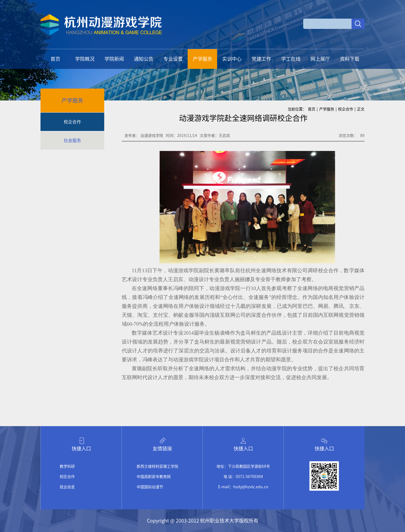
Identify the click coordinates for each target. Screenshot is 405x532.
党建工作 (261, 59)
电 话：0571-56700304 (243, 477)
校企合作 (72, 122)
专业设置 (173, 59)
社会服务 (72, 140)
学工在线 (291, 59)
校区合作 (67, 477)
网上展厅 (320, 59)
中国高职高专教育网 (154, 477)
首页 (55, 59)
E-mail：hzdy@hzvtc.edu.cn (243, 487)
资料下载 (350, 59)
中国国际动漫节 (150, 487)
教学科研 (67, 466)
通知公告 (144, 59)
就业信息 (67, 487)
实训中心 (232, 59)
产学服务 (202, 59)
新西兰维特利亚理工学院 (157, 466)
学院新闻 (114, 59)
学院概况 (85, 59)
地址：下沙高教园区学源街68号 (243, 466)
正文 (361, 109)
